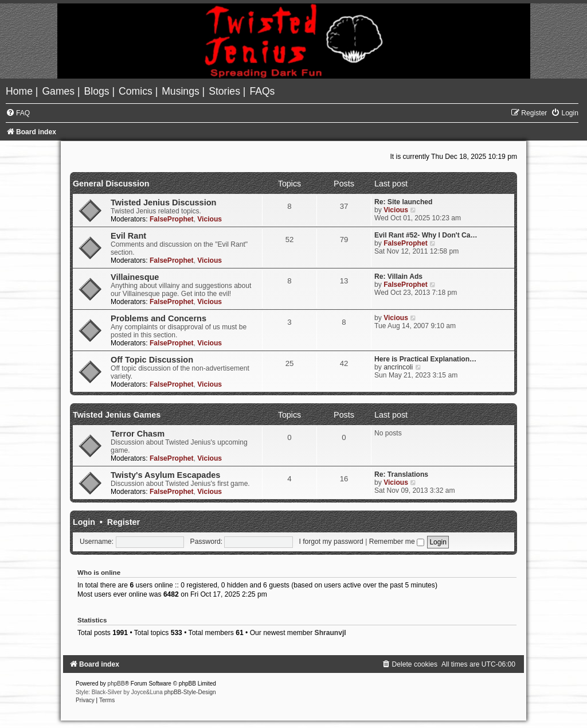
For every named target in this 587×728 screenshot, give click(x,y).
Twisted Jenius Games (117, 415)
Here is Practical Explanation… (425, 359)
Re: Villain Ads (398, 277)
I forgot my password (331, 542)
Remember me (397, 542)
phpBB (116, 684)
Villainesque (135, 277)
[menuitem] (21, 91)
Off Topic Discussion (152, 360)
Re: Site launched (403, 202)
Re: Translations (401, 474)
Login (84, 522)
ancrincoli (398, 367)
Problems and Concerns (159, 318)
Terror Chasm (138, 434)
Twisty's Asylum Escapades (165, 475)
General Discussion (111, 184)
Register (124, 522)
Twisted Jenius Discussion (163, 203)
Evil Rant (128, 236)
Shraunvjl (330, 633)
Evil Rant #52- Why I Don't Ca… (426, 235)
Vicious (210, 219)
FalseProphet (172, 219)
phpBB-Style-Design (190, 692)
